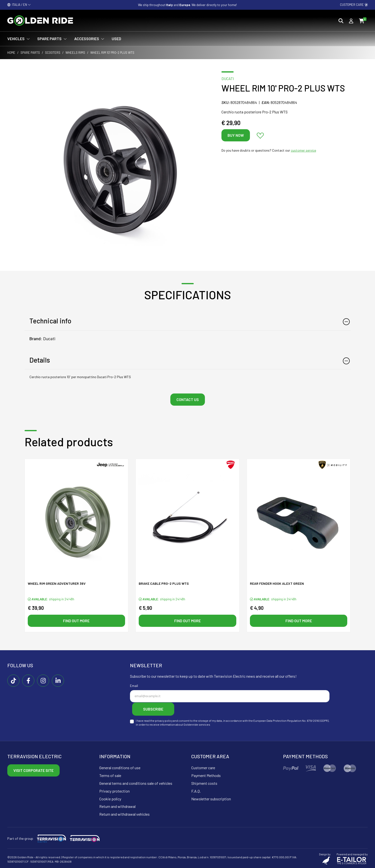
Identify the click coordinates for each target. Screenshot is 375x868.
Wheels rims (75, 53)
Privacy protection (114, 791)
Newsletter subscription (211, 798)
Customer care (354, 5)
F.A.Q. (196, 791)
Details (40, 360)
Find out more (76, 621)
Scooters (53, 53)
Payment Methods (206, 775)
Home (11, 53)
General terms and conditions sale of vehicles (136, 783)
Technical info (50, 321)
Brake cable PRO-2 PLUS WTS (164, 584)
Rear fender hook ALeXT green (277, 584)
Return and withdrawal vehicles (124, 814)
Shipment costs (204, 783)
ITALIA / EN (19, 5)
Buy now (236, 135)
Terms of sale (110, 775)
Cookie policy (110, 798)
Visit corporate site (33, 770)
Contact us (188, 399)
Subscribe (154, 709)
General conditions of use (120, 767)
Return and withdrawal (117, 806)
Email (134, 686)
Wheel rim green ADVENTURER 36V (57, 584)
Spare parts (30, 53)
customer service (303, 150)
